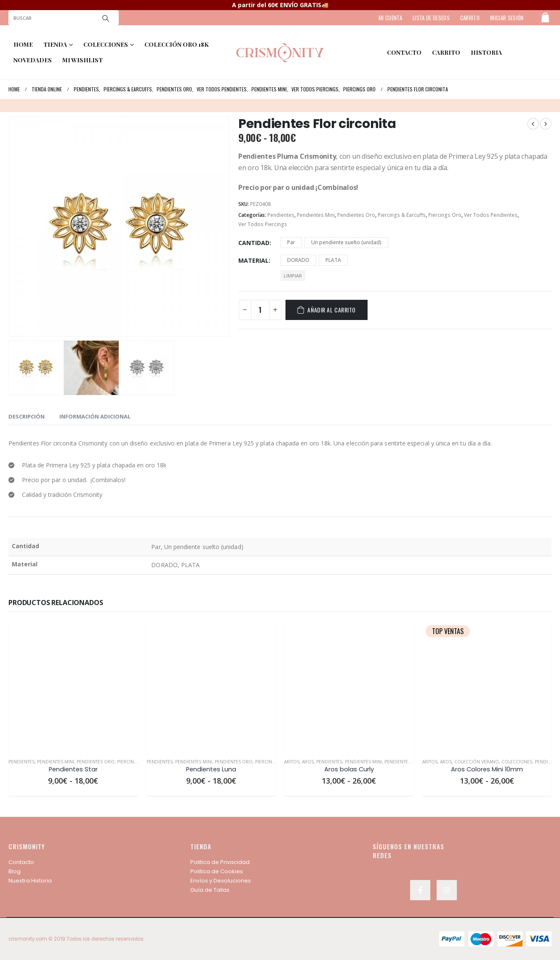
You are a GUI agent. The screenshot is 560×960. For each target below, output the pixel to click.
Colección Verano (477, 762)
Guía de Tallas (210, 890)
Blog (15, 871)
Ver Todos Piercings (263, 224)
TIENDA (55, 44)
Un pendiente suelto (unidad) (346, 242)
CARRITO (470, 18)
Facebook (420, 890)
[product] (73, 687)
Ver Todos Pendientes (491, 215)
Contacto (21, 862)
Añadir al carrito (332, 310)
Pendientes (281, 215)
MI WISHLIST (83, 60)
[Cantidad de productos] (260, 310)
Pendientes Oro (356, 215)
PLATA (333, 260)
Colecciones (517, 762)
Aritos (292, 762)
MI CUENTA (390, 18)
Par (291, 242)
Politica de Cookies (217, 871)
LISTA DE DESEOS (431, 18)
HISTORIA (486, 52)
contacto (404, 52)
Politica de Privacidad (220, 862)
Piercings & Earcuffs (402, 215)
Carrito (446, 52)
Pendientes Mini (316, 215)
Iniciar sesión (507, 18)
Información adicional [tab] (95, 416)
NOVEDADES (33, 60)
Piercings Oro (445, 215)
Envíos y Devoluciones (221, 881)
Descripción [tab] (27, 416)
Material (253, 260)
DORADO (298, 260)
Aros (308, 762)
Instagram (447, 890)
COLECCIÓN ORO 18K (177, 44)
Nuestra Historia (30, 881)
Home (23, 44)
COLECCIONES (106, 44)
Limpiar (293, 276)
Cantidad (254, 243)
